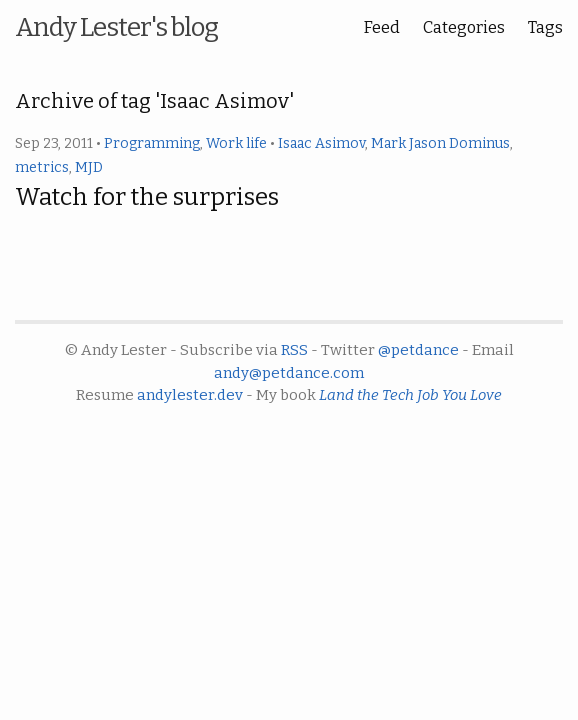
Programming (152, 143)
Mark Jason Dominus (440, 143)
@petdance (418, 350)
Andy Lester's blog (116, 27)
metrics (42, 167)
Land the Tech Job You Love (410, 395)
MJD (89, 167)
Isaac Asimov (321, 143)
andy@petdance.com (289, 373)
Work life (236, 143)
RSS (294, 350)
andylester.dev (190, 395)
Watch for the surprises (147, 197)
